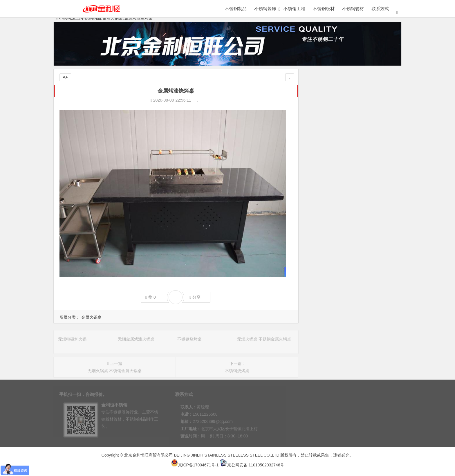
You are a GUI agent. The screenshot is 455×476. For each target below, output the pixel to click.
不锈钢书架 (374, 136)
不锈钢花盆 (330, 136)
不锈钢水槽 (330, 124)
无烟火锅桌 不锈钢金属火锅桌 (335, 227)
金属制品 (330, 90)
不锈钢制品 (236, 9)
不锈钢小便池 (374, 147)
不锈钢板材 (324, 9)
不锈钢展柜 (330, 113)
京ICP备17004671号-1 (195, 465)
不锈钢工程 (294, 9)
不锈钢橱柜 (330, 170)
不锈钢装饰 (265, 9)
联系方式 (380, 9)
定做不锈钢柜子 (330, 102)
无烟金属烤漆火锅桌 (326, 210)
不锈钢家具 (374, 102)
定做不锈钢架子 (374, 90)
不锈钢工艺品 (374, 124)
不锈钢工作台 (330, 147)
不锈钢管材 (353, 9)
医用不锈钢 (330, 158)
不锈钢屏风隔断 (374, 113)
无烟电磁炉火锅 (322, 202)
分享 (195, 297)
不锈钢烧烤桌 (320, 219)
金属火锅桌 (91, 317)
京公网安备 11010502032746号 (252, 465)
